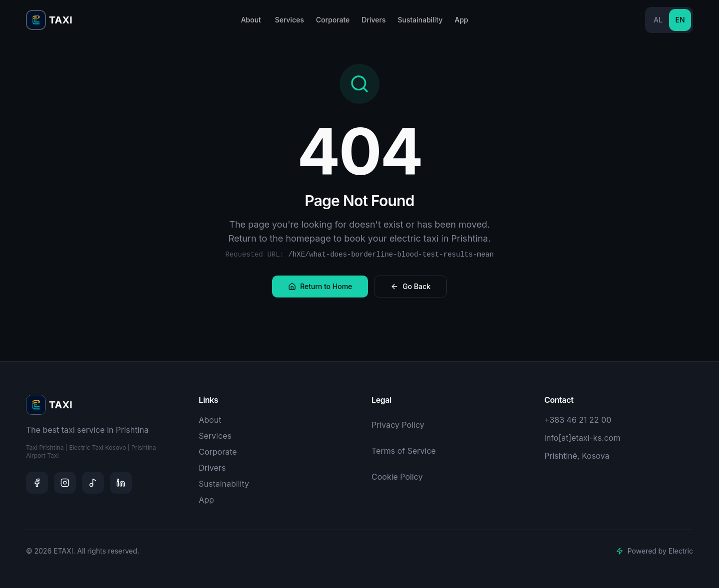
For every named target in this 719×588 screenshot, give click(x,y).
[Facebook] (37, 483)
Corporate (333, 20)
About (251, 20)
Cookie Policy (397, 477)
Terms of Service (404, 451)
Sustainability (420, 20)
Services (289, 20)
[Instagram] (65, 483)
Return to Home (320, 286)
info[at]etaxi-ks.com (582, 438)
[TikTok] (93, 483)
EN (680, 20)
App (461, 20)
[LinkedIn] (121, 483)
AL (658, 20)
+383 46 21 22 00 (578, 420)
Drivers (373, 20)
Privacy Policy (398, 425)
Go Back (410, 286)
